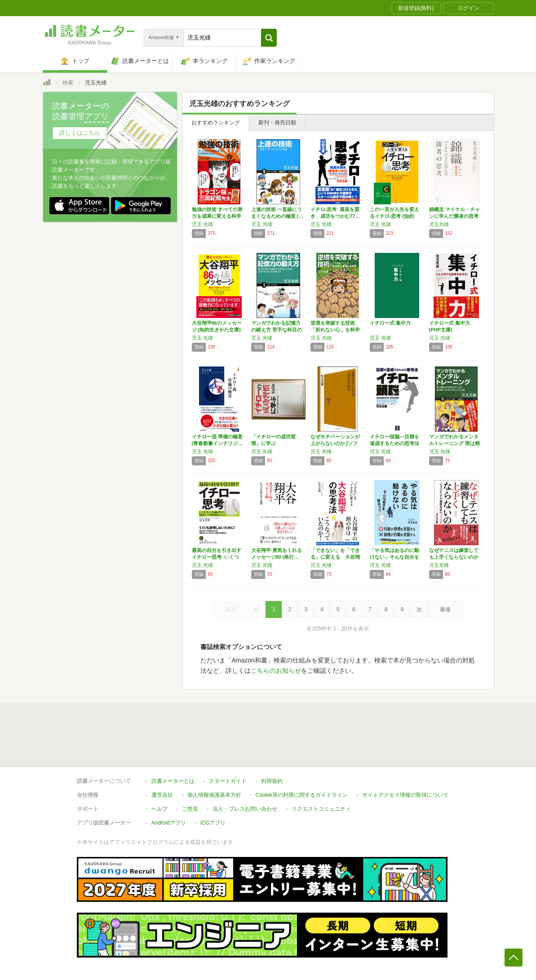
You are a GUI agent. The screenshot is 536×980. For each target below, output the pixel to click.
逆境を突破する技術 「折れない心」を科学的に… (335, 330)
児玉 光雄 (202, 224)
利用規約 (272, 781)
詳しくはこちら (80, 133)
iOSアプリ (213, 823)
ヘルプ (159, 809)
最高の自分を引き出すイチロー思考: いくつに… (217, 557)
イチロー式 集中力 (390, 323)
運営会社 (162, 795)
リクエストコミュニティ (321, 809)
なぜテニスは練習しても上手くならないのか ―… (454, 557)
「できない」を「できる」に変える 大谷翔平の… (335, 557)
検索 (68, 83)
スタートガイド (228, 781)
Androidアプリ (169, 823)
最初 (230, 609)
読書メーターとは (173, 781)
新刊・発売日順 (277, 123)
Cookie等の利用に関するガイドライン (302, 795)
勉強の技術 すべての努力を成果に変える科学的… (217, 216)
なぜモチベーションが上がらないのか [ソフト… (335, 443)
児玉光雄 (439, 224)
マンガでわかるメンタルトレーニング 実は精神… (454, 443)
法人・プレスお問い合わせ (245, 809)
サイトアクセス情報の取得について (405, 795)
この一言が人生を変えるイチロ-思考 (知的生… (394, 216)
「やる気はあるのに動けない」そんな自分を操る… (394, 557)
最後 (445, 609)
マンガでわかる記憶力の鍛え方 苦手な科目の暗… (277, 330)
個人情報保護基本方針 (214, 795)
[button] (269, 38)
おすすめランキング (216, 123)
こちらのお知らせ (276, 671)
